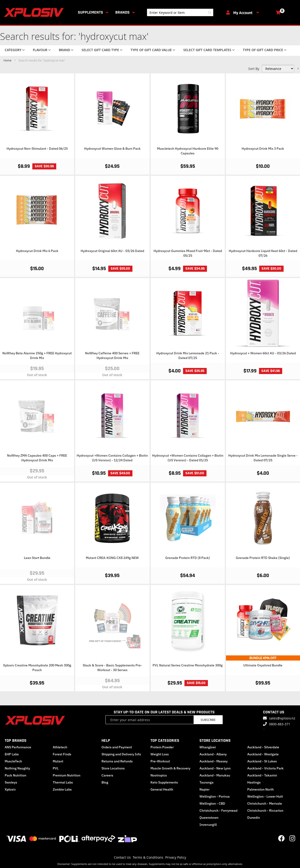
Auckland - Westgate (263, 754)
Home (8, 60)
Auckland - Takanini (262, 775)
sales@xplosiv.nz (282, 718)
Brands (122, 12)
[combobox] (180, 12)
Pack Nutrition (15, 775)
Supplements (90, 12)
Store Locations (113, 768)
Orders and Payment (117, 747)
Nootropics (159, 775)
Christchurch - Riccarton (265, 811)
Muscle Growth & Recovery (170, 768)
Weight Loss (160, 754)
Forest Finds (62, 754)
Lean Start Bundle (37, 558)
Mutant (58, 761)
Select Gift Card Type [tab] (100, 50)
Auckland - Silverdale (263, 747)
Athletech (60, 747)
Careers (107, 775)
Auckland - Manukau (215, 775)
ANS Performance (18, 747)
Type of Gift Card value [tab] (151, 50)
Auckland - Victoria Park (265, 768)
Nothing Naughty (17, 768)
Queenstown (209, 818)
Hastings (254, 782)
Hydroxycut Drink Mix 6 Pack (37, 251)
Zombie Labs (62, 789)
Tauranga (206, 782)
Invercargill (208, 825)
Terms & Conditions (148, 857)
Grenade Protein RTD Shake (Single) (263, 558)
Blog (105, 782)
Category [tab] (13, 50)
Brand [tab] (64, 50)
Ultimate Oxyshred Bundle (263, 665)
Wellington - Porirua (215, 796)
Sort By (254, 69)
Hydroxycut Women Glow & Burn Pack (112, 149)
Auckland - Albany (213, 754)
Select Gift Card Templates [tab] (207, 50)
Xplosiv (10, 789)
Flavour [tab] (40, 50)
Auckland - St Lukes (262, 761)
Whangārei (208, 747)
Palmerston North (261, 789)
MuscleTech (13, 761)
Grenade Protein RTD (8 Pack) (188, 558)
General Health (162, 789)
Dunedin (254, 818)
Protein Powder (162, 747)
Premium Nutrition (67, 775)
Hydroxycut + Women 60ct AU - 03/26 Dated (263, 353)
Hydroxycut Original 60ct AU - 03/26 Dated (112, 251)
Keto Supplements (164, 782)
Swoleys (11, 782)
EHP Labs (12, 754)
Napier (204, 789)
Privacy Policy (176, 857)
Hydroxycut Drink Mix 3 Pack (263, 149)
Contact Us (122, 857)
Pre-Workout (160, 761)
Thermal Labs (63, 782)
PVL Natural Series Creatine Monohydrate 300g (188, 665)
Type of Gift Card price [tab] (263, 50)
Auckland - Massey (214, 761)
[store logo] (35, 12)
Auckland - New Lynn (215, 768)
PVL (56, 768)
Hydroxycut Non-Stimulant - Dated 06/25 (37, 149)
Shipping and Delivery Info (121, 754)
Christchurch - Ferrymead (218, 811)
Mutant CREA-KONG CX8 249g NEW (112, 558)
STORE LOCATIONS (215, 740)
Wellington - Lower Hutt (265, 796)
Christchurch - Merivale (265, 803)
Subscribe (208, 720)
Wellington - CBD (212, 803)
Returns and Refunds (117, 761)
